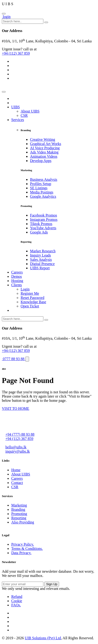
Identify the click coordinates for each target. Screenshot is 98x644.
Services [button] (18, 120)
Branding (18, 509)
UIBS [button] (15, 107)
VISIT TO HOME (15, 409)
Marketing (19, 505)
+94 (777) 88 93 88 (20, 434)
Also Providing (23, 522)
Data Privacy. (21, 553)
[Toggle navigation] (4, 92)
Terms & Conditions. (27, 549)
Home (16, 470)
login (6, 17)
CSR (15, 487)
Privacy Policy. (23, 544)
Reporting (19, 518)
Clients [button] (17, 285)
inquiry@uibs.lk (18, 451)
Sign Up (52, 584)
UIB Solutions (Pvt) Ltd (43, 638)
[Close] (4, 14)
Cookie (17, 601)
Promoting (19, 514)
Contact (17, 483)
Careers (17, 478)
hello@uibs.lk (16, 447)
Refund (17, 597)
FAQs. (16, 605)
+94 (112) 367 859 (16, 53)
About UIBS (21, 474)
